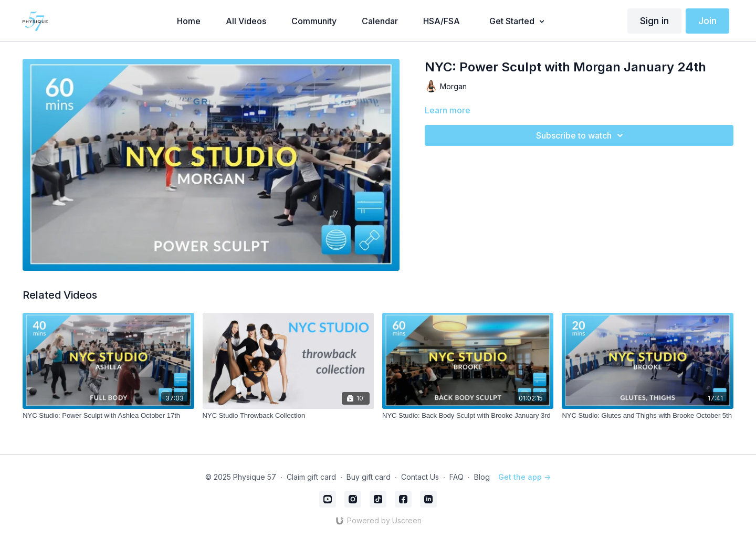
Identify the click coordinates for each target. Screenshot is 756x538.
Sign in (654, 21)
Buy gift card (369, 477)
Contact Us (420, 477)
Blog (482, 477)
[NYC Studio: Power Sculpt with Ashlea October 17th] (108, 416)
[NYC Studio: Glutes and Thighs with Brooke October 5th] (647, 416)
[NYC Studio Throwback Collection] (288, 416)
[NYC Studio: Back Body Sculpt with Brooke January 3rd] (468, 416)
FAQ (456, 477)
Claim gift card (311, 477)
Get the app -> (524, 477)
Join (707, 21)
